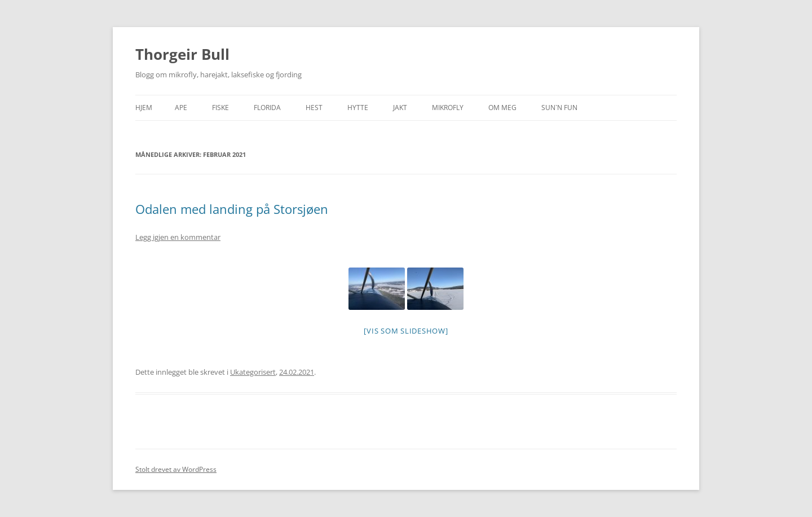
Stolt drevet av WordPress (176, 469)
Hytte (358, 108)
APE (181, 108)
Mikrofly (448, 108)
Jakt (400, 108)
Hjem (144, 108)
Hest (314, 108)
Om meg (502, 108)
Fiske (220, 108)
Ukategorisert (253, 372)
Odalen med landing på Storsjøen (232, 209)
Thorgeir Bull (182, 54)
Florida (267, 108)
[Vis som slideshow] (406, 331)
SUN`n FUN (559, 108)
